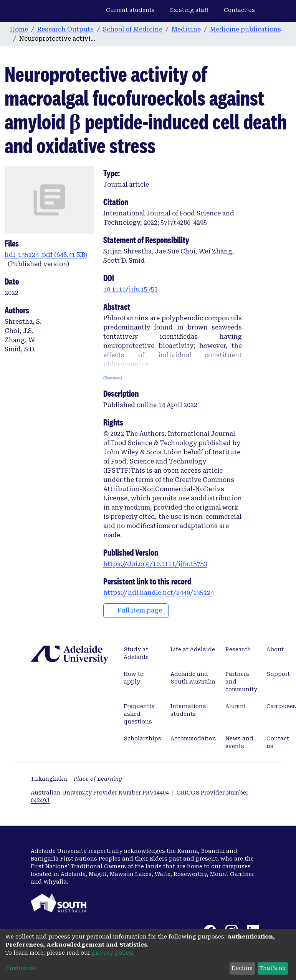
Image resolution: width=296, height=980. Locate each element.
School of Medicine (133, 29)
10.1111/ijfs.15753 (131, 289)
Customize (20, 968)
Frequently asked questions (139, 714)
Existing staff (189, 10)
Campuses (281, 706)
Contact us (239, 10)
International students (189, 710)
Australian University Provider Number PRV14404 (100, 793)
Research (238, 649)
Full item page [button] (136, 610)
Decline (242, 968)
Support (278, 674)
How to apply (134, 678)
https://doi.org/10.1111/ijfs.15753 (155, 564)
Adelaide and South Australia (193, 678)
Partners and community (241, 682)
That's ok (273, 968)
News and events (239, 742)
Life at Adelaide (193, 649)
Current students (130, 10)
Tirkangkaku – (76, 779)
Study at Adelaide (136, 653)
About (275, 649)
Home (19, 29)
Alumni (236, 706)
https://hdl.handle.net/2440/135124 (159, 593)
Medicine (186, 29)
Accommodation (193, 738)
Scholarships (142, 738)
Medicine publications (246, 29)
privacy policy (112, 953)
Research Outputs (65, 29)
